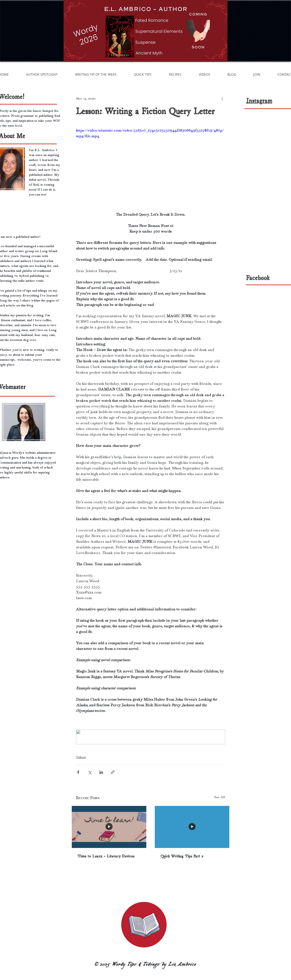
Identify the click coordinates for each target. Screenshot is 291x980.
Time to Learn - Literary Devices (106, 856)
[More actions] (222, 98)
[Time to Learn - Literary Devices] (109, 827)
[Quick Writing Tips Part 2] (192, 827)
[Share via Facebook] (78, 772)
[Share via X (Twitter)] (90, 772)
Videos (81, 757)
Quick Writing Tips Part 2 (182, 856)
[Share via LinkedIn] (101, 772)
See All (220, 797)
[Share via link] (113, 772)
